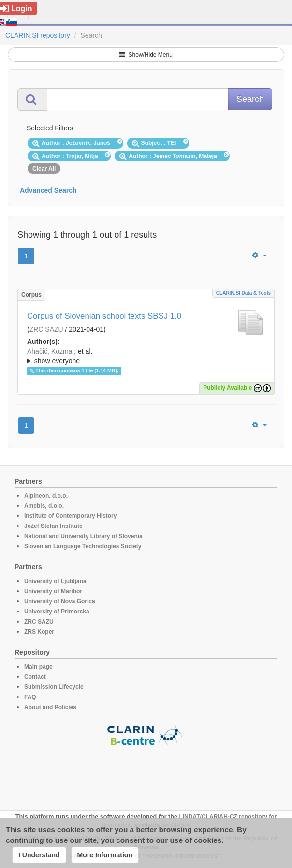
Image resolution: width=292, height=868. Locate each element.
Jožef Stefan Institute (53, 526)
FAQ (30, 697)
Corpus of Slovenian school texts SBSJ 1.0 (104, 316)
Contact (35, 677)
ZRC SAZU (46, 329)
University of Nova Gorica (60, 601)
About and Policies (50, 707)
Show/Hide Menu (146, 55)
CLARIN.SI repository (38, 35)
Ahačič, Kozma (50, 351)
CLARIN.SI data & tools (243, 293)
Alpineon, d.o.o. (46, 496)
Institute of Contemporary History (70, 516)
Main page (38, 667)
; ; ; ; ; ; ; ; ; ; (146, 356)
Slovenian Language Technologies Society (83, 546)
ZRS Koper (39, 632)
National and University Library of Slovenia (83, 536)
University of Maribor (53, 591)
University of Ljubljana (55, 581)
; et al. (146, 356)
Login (16, 8)
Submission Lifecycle (54, 687)
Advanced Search (48, 190)
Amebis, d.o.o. (44, 506)
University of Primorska (57, 612)
